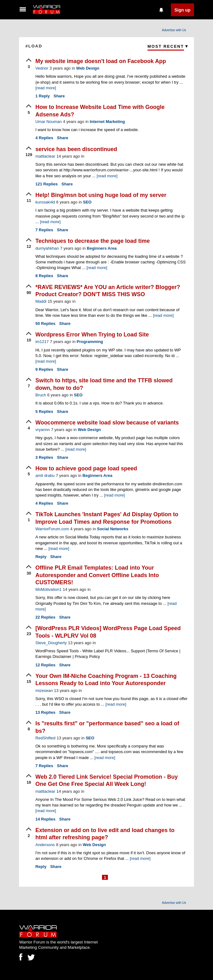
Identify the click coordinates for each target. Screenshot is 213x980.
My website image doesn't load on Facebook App (101, 61)
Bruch (41, 395)
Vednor (42, 68)
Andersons (45, 845)
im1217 (42, 342)
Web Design (88, 68)
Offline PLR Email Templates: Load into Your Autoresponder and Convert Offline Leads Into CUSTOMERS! (97, 575)
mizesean (44, 691)
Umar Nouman (48, 122)
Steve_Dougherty (51, 643)
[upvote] (29, 64)
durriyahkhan (47, 248)
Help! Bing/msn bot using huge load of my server (101, 195)
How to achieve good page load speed (86, 468)
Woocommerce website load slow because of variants (107, 423)
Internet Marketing (107, 122)
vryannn (42, 430)
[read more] (46, 88)
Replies (44, 138)
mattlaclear (45, 156)
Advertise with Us (174, 30)
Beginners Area (102, 248)
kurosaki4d (45, 202)
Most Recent (166, 46)
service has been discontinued (76, 149)
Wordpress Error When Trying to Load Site (92, 335)
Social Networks (113, 529)
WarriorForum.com (52, 529)
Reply (42, 96)
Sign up (182, 10)
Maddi (41, 301)
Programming (90, 342)
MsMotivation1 (48, 589)
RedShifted (45, 738)
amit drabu (45, 475)
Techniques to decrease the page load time (92, 241)
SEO (87, 202)
